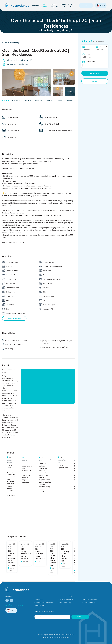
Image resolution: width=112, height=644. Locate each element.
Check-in (89, 47)
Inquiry (95, 81)
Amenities (27, 100)
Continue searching (12, 43)
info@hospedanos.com (14, 605)
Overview (6, 100)
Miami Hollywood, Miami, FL (17, 60)
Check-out (103, 47)
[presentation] (51, 626)
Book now (95, 73)
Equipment (38, 600)
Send (79, 617)
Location (61, 100)
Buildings (36, 5)
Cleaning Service (89, 603)
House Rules (39, 100)
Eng (100, 6)
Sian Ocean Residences (15, 64)
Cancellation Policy (66, 600)
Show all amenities (14, 318)
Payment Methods (90, 600)
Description (16, 100)
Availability (50, 100)
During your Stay (65, 603)
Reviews (70, 100)
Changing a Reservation (44, 603)
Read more (43, 491)
